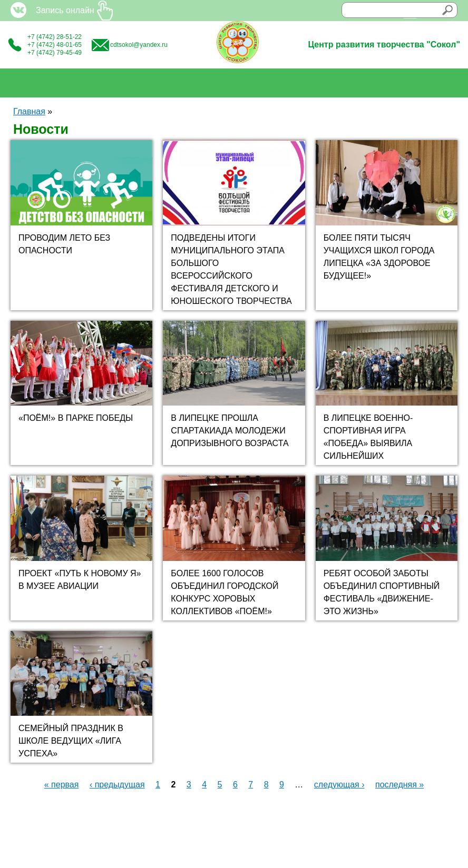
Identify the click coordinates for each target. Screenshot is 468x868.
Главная (29, 111)
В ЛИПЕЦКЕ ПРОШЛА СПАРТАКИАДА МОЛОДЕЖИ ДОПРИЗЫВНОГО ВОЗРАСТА (230, 431)
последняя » (399, 785)
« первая (62, 785)
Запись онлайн (65, 11)
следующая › (339, 785)
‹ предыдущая (117, 785)
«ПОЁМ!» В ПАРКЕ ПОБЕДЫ (76, 418)
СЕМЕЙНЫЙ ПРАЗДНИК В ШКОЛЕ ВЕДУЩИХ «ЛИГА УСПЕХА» (71, 741)
